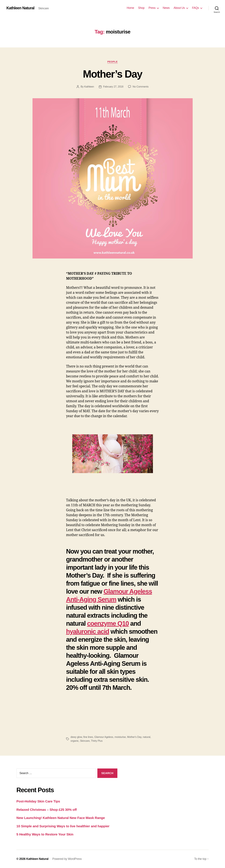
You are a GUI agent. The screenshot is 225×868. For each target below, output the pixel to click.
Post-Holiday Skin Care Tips (38, 801)
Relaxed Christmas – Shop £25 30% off (47, 810)
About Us (179, 8)
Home (130, 8)
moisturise (120, 737)
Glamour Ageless (104, 737)
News (166, 8)
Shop (141, 8)
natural (146, 737)
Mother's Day (134, 737)
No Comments (141, 87)
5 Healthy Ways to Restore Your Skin (45, 834)
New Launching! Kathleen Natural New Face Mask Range (61, 818)
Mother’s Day (113, 74)
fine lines (88, 737)
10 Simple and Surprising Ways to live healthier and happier (63, 826)
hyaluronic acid (88, 631)
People (112, 62)
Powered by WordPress (67, 859)
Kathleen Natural (20, 8)
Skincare (85, 741)
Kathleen (89, 87)
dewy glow (76, 737)
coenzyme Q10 (108, 623)
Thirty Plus (97, 741)
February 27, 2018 (113, 87)
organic (75, 741)
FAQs (195, 8)
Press (152, 8)
